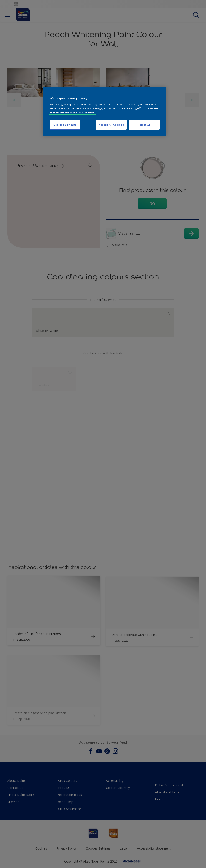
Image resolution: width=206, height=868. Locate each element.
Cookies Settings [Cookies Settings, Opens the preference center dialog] (65, 125)
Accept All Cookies (111, 125)
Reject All (144, 125)
